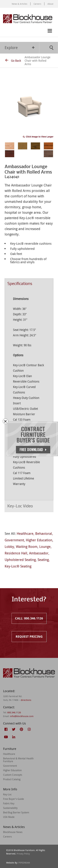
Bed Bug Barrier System (16, 812)
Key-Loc (7, 794)
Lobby (9, 547)
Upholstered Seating (20, 560)
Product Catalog (12, 779)
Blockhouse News (13, 832)
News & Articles (19, 4)
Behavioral (44, 533)
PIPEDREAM (24, 863)
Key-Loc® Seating (18, 566)
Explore (20, 48)
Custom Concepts (13, 775)
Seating (43, 560)
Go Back (13, 61)
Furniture (10, 749)
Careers (37, 4)
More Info (10, 789)
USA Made (9, 817)
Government (14, 540)
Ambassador (39, 553)
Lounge (45, 547)
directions (26, 700)
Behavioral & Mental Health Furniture (18, 760)
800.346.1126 (14, 712)
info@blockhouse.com (22, 716)
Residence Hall (16, 553)
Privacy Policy (23, 854)
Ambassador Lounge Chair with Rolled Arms (38, 61)
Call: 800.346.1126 (6, 31)
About (50, 4)
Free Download (33, 449)
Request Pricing (18, 31)
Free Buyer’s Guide (14, 799)
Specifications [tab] (29, 284)
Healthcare (25, 533)
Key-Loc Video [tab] (29, 506)
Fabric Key (9, 803)
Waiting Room (27, 547)
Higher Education (39, 540)
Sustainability (10, 808)
